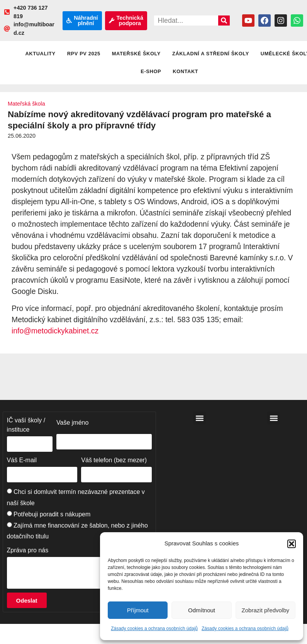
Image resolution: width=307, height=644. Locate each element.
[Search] (224, 20)
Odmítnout (202, 610)
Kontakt (185, 71)
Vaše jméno (72, 423)
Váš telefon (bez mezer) (114, 460)
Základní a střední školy (211, 54)
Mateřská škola (26, 104)
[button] (292, 544)
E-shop (151, 71)
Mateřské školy (136, 54)
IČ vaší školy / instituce (26, 425)
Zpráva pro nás (28, 550)
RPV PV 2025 (84, 54)
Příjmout (138, 610)
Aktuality (40, 54)
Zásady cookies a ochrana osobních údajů (154, 629)
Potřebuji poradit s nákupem (52, 514)
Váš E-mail (22, 460)
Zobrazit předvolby (265, 610)
